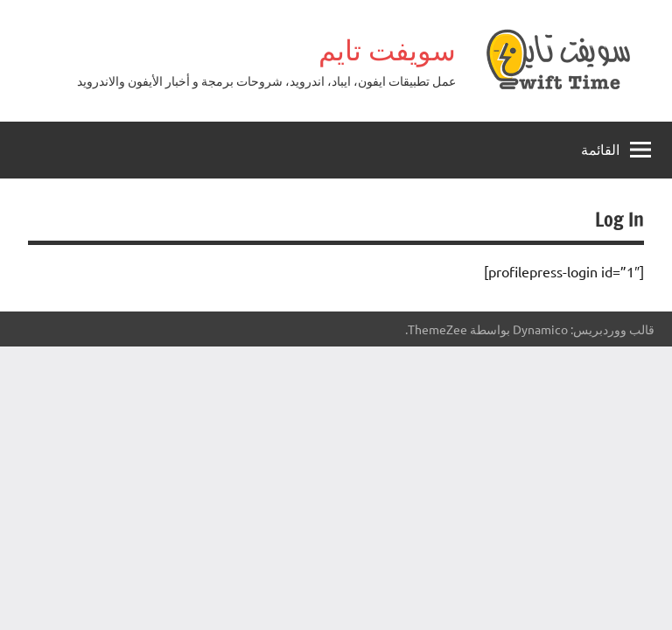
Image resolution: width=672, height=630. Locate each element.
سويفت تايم (387, 50)
